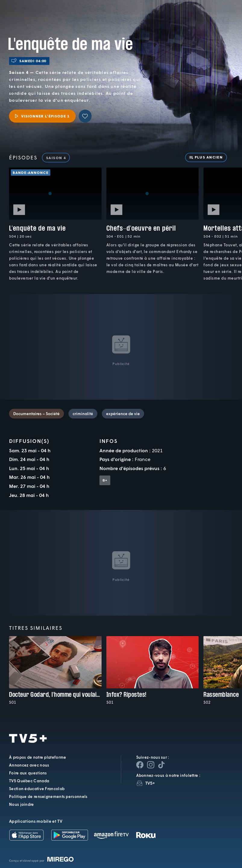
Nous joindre (22, 804)
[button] (136, 17)
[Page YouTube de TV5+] (162, 765)
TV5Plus (36, 11)
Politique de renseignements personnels (48, 796)
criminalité (83, 414)
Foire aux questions (28, 773)
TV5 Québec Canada (29, 781)
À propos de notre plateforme (38, 757)
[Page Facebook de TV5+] (140, 765)
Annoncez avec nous (29, 765)
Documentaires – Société (36, 414)
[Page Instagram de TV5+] (151, 765)
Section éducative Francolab (37, 789)
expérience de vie (123, 414)
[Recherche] (218, 17)
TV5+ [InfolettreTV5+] (150, 783)
